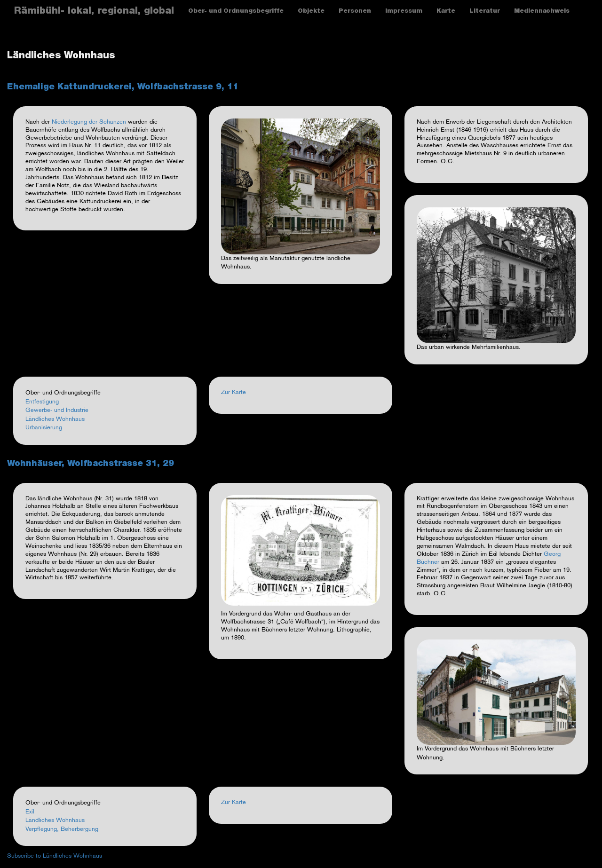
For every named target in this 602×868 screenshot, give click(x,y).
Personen (355, 12)
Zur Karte (234, 393)
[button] (301, 186)
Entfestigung (42, 402)
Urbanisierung (44, 428)
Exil (30, 812)
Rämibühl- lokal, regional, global (94, 12)
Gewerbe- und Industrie (57, 410)
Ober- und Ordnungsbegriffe (236, 12)
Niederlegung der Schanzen (89, 122)
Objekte (311, 12)
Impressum (404, 12)
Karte (446, 12)
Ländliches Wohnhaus (55, 419)
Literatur (485, 12)
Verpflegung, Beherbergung (62, 829)
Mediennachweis (542, 12)
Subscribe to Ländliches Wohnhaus (55, 856)
